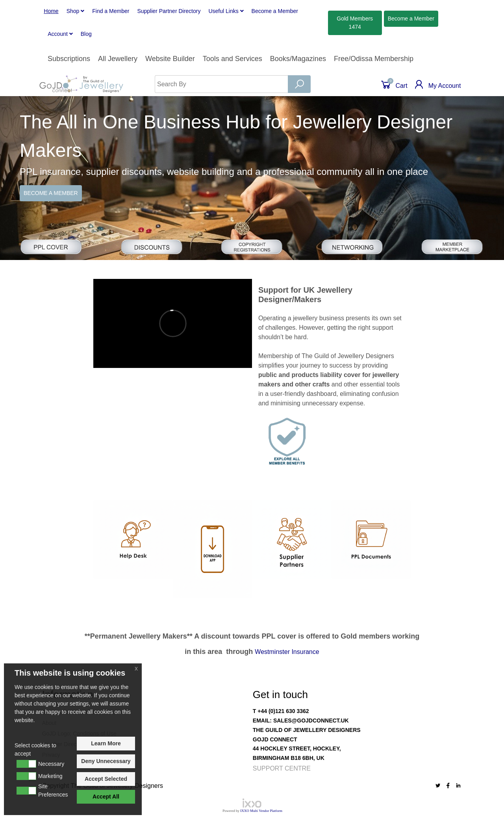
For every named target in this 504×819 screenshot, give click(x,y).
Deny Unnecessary (106, 761)
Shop (76, 11)
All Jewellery (118, 59)
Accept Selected (106, 779)
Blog (86, 34)
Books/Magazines (298, 59)
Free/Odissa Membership (374, 59)
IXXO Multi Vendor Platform (261, 811)
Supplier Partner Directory (169, 11)
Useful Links (226, 11)
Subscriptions (69, 59)
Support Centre (282, 768)
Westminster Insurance (287, 652)
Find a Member (111, 11)
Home (51, 11)
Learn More (106, 743)
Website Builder (170, 59)
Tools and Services (233, 59)
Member (275, 11)
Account (60, 34)
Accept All (106, 797)
